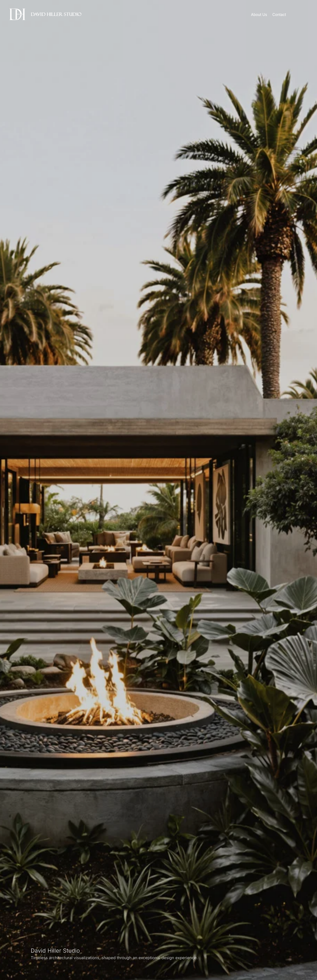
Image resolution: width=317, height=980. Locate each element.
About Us (259, 15)
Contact (279, 15)
